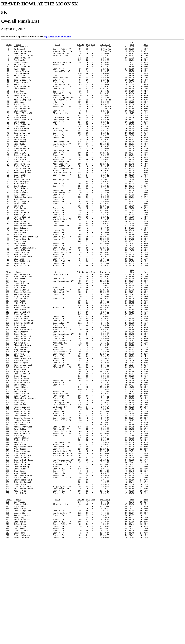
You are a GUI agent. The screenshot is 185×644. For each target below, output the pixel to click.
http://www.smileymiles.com (57, 37)
